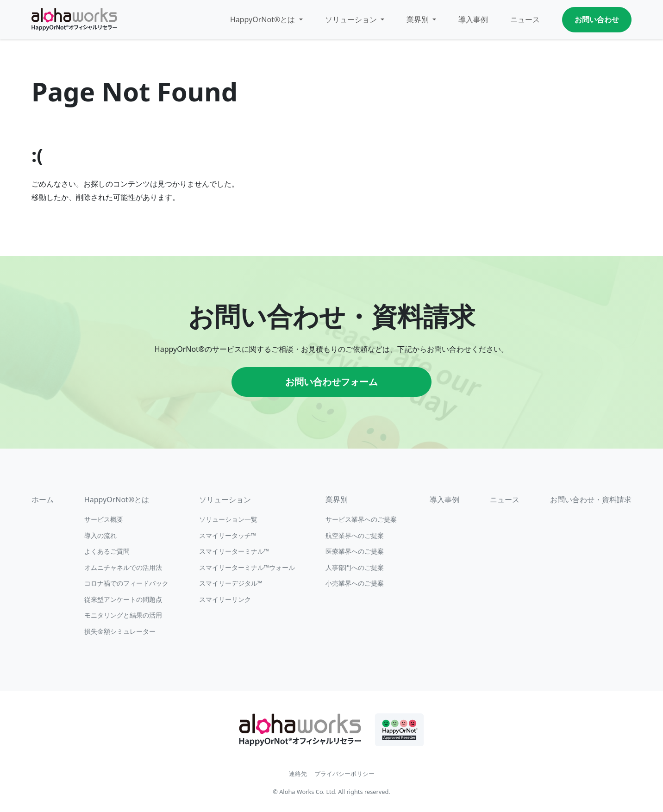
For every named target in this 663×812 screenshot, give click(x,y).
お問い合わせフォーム (331, 382)
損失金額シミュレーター (120, 631)
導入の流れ (100, 535)
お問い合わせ (597, 19)
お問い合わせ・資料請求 (591, 500)
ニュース (525, 19)
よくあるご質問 (107, 551)
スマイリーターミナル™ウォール (247, 567)
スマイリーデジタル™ (231, 583)
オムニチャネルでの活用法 (123, 567)
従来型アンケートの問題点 (123, 599)
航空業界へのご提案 (355, 535)
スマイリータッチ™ (228, 535)
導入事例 (473, 19)
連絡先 (298, 774)
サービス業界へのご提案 (361, 519)
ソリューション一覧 (228, 519)
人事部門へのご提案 (355, 567)
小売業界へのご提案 (355, 583)
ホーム (43, 500)
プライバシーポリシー (344, 774)
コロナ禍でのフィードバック (126, 583)
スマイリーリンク (225, 599)
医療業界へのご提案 (355, 551)
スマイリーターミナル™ (234, 551)
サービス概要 (104, 519)
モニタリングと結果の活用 (123, 615)
